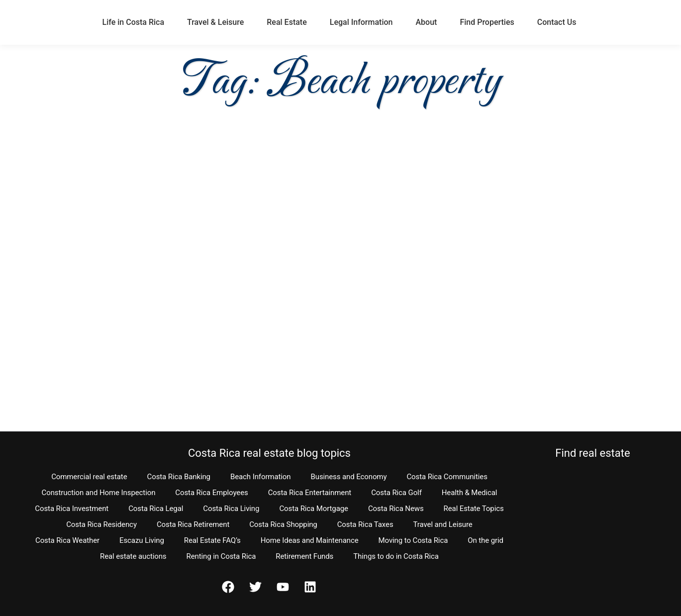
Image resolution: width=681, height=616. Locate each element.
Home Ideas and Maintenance (310, 540)
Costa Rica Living (231, 509)
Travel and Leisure (443, 524)
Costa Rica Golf (396, 493)
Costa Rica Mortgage (314, 509)
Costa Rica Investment (72, 509)
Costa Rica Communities (447, 477)
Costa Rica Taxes (365, 524)
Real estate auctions (133, 556)
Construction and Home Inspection (99, 493)
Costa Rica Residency (101, 524)
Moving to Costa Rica (413, 540)
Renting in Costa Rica (221, 556)
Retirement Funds (304, 556)
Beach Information (261, 477)
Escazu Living (142, 540)
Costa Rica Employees (211, 493)
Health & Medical (470, 493)
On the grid (486, 540)
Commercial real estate (89, 477)
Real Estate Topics (474, 509)
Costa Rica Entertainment (310, 493)
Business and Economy (348, 477)
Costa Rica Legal (156, 509)
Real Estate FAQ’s (212, 540)
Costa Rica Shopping (283, 524)
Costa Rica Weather (67, 540)
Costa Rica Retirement (193, 524)
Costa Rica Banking (179, 477)
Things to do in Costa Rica (396, 556)
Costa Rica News (396, 509)
